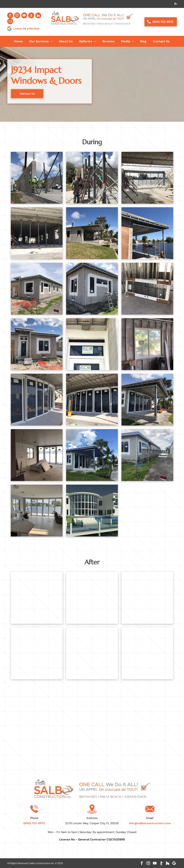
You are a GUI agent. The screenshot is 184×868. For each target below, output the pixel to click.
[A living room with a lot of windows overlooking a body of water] (37, 511)
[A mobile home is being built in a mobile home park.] (147, 455)
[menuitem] (19, 41)
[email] (10, 21)
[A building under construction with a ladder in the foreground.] (37, 233)
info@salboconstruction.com (150, 823)
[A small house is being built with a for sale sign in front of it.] (37, 344)
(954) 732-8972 (34, 823)
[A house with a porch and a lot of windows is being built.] (147, 400)
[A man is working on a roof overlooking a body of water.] (147, 233)
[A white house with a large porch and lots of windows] (37, 653)
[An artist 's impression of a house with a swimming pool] (92, 511)
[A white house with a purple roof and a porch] (92, 455)
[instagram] (17, 15)
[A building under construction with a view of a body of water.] (147, 178)
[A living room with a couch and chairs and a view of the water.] (92, 653)
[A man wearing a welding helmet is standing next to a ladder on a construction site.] (92, 178)
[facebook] (10, 15)
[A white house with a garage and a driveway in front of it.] (37, 598)
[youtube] (24, 15)
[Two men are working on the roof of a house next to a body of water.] (92, 233)
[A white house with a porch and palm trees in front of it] (147, 598)
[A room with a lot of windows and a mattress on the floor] (37, 455)
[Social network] (31, 15)
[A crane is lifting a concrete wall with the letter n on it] (37, 178)
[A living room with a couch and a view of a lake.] (92, 598)
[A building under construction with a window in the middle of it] (147, 344)
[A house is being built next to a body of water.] (37, 289)
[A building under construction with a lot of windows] (92, 400)
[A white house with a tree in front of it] (147, 653)
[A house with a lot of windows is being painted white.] (92, 289)
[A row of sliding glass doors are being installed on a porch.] (37, 400)
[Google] (174, 863)
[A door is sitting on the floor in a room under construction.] (147, 289)
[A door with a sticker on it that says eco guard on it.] (92, 344)
